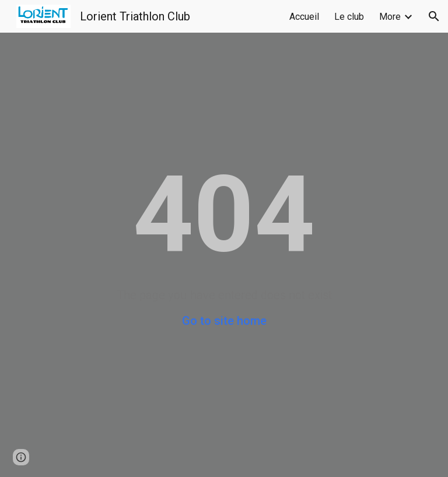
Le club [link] (349, 17)
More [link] (390, 17)
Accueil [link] (304, 17)
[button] (434, 16)
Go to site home (224, 321)
